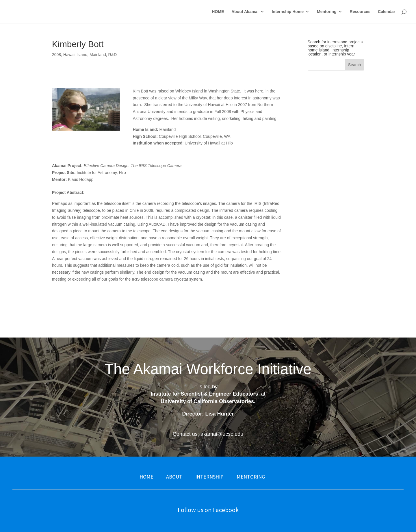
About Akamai (245, 12)
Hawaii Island (75, 55)
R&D (113, 55)
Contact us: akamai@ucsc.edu (208, 434)
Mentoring (327, 12)
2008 (56, 55)
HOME (218, 12)
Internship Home (288, 12)
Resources (360, 12)
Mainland (98, 55)
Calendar (387, 12)
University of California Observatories (207, 401)
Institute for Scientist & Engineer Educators (204, 394)
